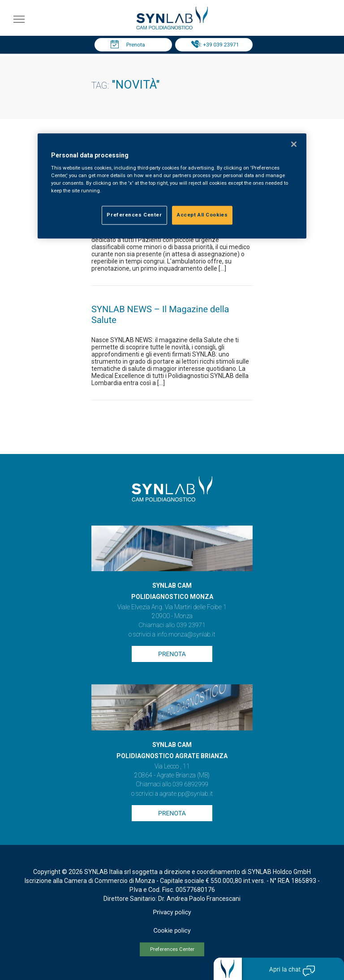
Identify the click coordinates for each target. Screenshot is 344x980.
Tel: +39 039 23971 (216, 45)
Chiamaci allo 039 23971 (172, 625)
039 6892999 (190, 785)
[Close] (294, 144)
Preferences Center (172, 949)
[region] (172, 186)
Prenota (136, 45)
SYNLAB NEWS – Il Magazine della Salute (160, 314)
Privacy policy (172, 912)
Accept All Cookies (202, 215)
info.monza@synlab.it (186, 635)
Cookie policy (172, 931)
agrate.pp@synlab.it (186, 794)
